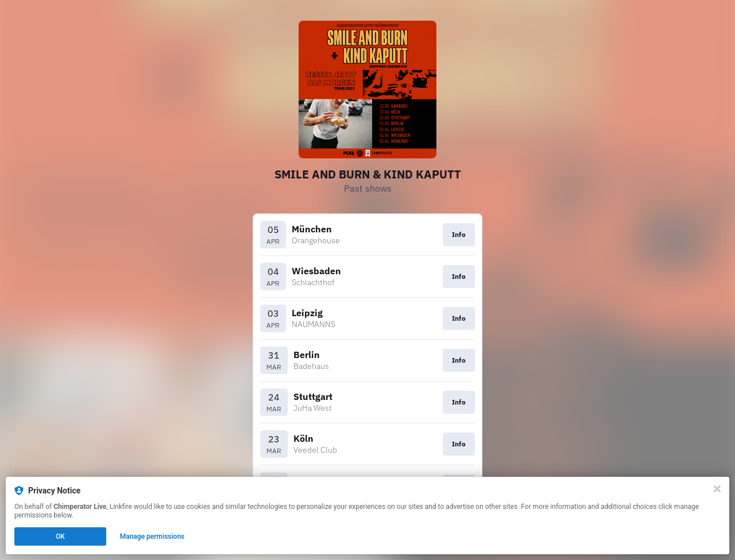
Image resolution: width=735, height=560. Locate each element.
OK (60, 536)
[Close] (717, 489)
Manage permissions (152, 536)
